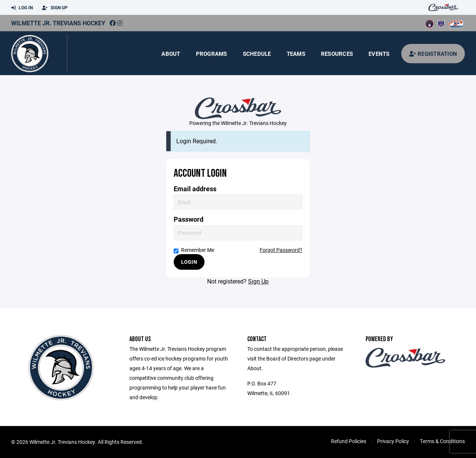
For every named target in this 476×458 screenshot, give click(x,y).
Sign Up (55, 8)
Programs (212, 54)
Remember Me (194, 250)
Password (189, 219)
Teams (296, 54)
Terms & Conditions (442, 441)
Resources (337, 54)
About (171, 54)
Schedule (257, 54)
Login (189, 262)
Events (379, 54)
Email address (195, 189)
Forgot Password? (281, 250)
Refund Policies (349, 441)
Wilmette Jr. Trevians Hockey (58, 23)
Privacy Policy (393, 441)
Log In (22, 8)
